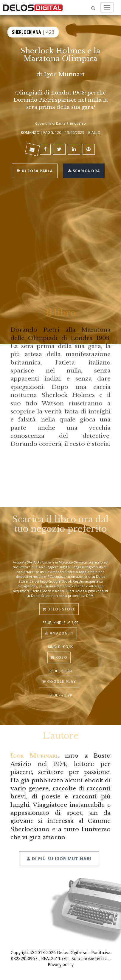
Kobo (59, 655)
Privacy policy (61, 964)
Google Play (59, 680)
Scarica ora (84, 170)
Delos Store (59, 607)
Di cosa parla (35, 170)
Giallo (94, 132)
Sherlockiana (27, 32)
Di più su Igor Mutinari (59, 856)
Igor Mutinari (64, 74)
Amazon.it (59, 631)
